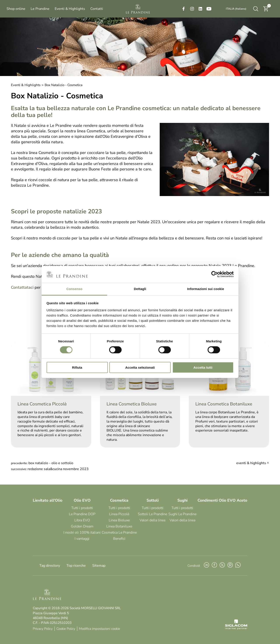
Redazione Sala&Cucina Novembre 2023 (58, 469)
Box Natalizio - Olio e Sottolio (51, 463)
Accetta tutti (203, 367)
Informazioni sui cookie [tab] (206, 289)
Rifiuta (77, 367)
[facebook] (184, 9)
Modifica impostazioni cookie (100, 629)
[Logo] (138, 9)
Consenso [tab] (74, 289)
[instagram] (192, 9)
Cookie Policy (66, 629)
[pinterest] (230, 566)
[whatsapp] (238, 566)
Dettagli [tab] (140, 289)
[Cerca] (256, 9)
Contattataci (22, 287)
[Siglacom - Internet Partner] (236, 628)
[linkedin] (200, 9)
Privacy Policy (43, 629)
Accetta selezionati (140, 367)
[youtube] (209, 9)
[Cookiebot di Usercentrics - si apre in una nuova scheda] (214, 274)
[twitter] (222, 566)
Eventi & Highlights (26, 85)
